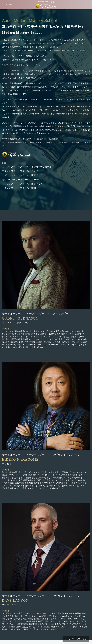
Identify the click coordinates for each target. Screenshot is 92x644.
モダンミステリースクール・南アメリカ (22, 175)
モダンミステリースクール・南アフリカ (22, 184)
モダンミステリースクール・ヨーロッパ (22, 180)
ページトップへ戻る (76, 639)
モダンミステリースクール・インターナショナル (27, 167)
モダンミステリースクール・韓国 (19, 188)
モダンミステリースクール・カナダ (20, 171)
